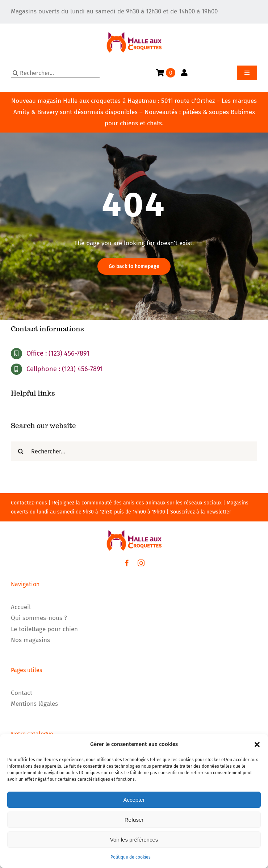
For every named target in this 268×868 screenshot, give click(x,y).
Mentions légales (34, 704)
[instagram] (141, 563)
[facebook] (127, 563)
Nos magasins (30, 640)
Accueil (21, 607)
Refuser (134, 820)
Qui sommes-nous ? (39, 618)
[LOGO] (134, 27)
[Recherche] (15, 73)
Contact (22, 693)
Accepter (134, 800)
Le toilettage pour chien (44, 629)
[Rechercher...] (55, 73)
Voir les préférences (134, 840)
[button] (257, 745)
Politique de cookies (131, 857)
